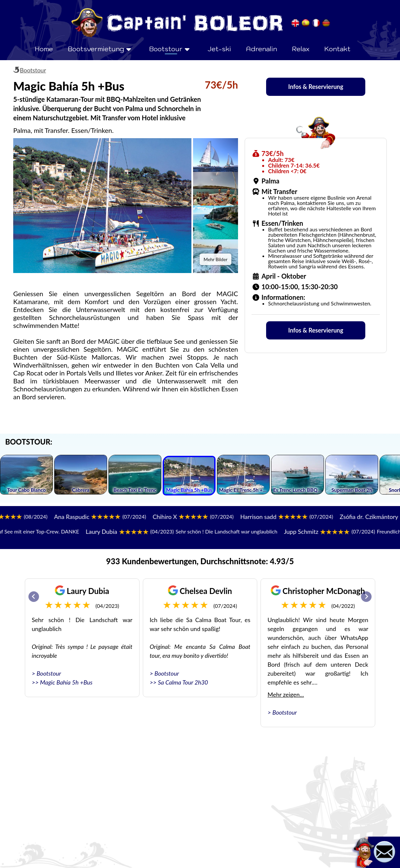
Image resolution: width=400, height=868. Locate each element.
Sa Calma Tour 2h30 (183, 682)
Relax (301, 49)
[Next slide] (366, 597)
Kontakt (337, 49)
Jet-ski (219, 49)
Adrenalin (261, 49)
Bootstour (33, 70)
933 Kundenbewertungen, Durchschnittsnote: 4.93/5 (200, 561)
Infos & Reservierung (316, 87)
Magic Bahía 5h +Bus (66, 682)
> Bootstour (46, 673)
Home (44, 49)
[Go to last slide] (34, 597)
